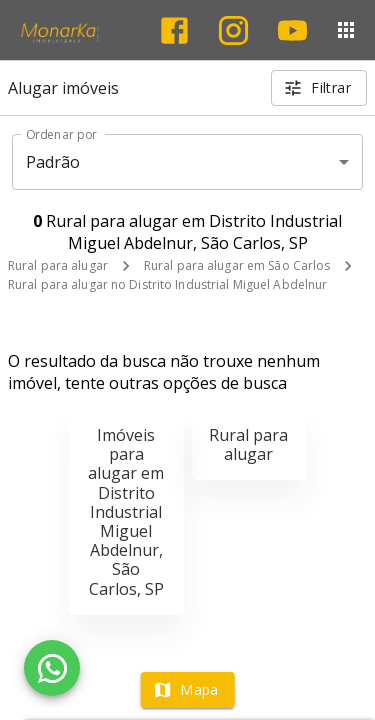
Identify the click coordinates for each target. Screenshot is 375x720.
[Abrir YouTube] (292, 30)
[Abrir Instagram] (233, 30)
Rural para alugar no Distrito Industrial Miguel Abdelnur (167, 284)
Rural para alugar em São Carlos (237, 265)
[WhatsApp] (52, 668)
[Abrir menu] (346, 30)
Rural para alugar (58, 265)
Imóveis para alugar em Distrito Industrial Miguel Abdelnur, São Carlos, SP (126, 512)
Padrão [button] (53, 162)
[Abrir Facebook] (174, 30)
